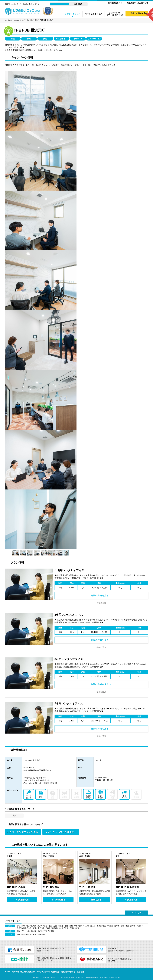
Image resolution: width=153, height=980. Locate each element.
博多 (44, 934)
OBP (23, 931)
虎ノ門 (40, 926)
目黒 (25, 928)
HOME (7, 972)
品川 (55, 926)
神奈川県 (30, 20)
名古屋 (34, 934)
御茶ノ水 (36, 928)
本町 (46, 931)
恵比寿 (93, 926)
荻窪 (66, 928)
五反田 (19, 928)
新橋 (122, 926)
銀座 (50, 926)
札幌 (18, 934)
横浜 (36, 20)
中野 (76, 926)
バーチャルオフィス (93, 14)
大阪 (28, 931)
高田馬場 (55, 928)
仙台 (23, 934)
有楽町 (139, 926)
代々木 (86, 926)
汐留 (127, 926)
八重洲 (110, 926)
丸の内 (34, 926)
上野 (66, 926)
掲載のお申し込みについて (137, 3)
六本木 (133, 926)
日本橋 (117, 926)
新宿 (18, 926)
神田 (30, 928)
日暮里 (48, 928)
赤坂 (46, 926)
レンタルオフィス (73, 14)
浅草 (42, 928)
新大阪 (34, 931)
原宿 (105, 926)
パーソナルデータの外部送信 (48, 972)
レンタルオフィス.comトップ (15, 20)
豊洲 (81, 926)
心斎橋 (51, 931)
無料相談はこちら (115, 3)
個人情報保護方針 (27, 972)
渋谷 (23, 926)
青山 (28, 926)
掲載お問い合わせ (68, 972)
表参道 (99, 926)
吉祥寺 (72, 928)
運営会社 (80, 972)
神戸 (39, 934)
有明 (78, 928)
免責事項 (15, 972)
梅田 (18, 931)
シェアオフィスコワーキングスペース (115, 14)
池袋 (71, 926)
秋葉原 (61, 926)
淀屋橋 (40, 931)
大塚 (62, 928)
